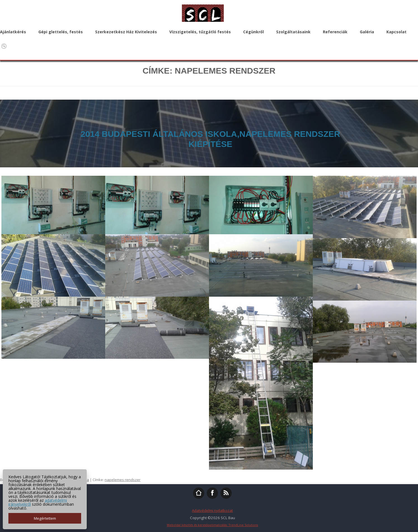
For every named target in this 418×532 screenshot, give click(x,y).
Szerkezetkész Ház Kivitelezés (126, 32)
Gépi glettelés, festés (61, 32)
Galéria (367, 32)
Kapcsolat (396, 32)
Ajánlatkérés (13, 32)
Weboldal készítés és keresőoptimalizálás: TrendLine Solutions (212, 525)
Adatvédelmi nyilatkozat (212, 510)
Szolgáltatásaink (293, 32)
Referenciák (335, 32)
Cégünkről (253, 32)
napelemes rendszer (123, 480)
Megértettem (45, 518)
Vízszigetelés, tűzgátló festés (200, 32)
